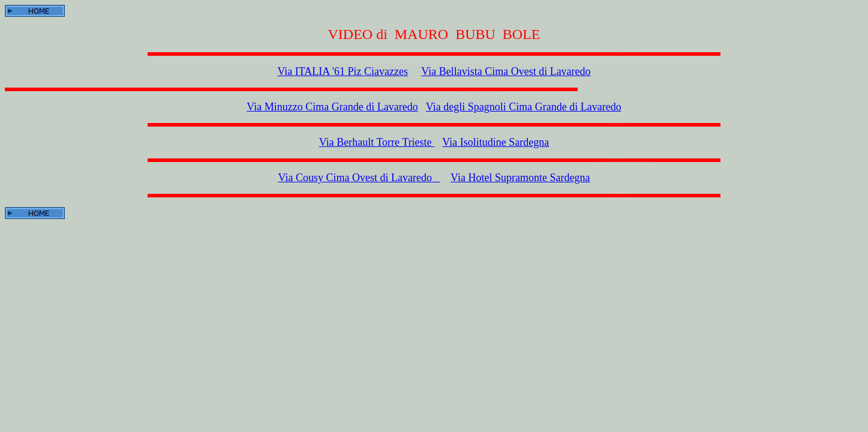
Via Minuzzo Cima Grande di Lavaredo (332, 107)
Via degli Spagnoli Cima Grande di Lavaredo (524, 107)
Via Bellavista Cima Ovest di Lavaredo (506, 71)
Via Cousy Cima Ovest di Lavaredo (359, 178)
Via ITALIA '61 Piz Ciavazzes (343, 71)
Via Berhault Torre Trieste (377, 142)
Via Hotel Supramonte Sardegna (520, 178)
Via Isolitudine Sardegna (495, 142)
